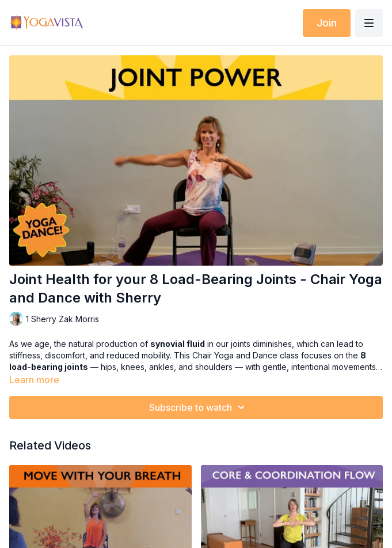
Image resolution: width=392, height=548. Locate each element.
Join (327, 23)
